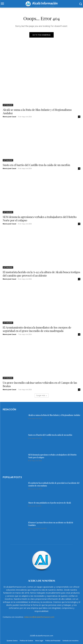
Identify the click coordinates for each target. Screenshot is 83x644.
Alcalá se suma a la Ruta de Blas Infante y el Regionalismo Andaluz (37, 111)
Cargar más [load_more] (42, 395)
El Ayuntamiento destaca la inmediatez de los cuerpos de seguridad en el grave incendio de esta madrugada (37, 329)
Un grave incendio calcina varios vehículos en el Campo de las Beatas (40, 384)
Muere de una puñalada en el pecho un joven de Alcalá (49, 503)
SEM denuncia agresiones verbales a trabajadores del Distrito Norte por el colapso (40, 218)
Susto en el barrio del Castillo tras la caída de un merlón (36, 165)
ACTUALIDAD (8, 105)
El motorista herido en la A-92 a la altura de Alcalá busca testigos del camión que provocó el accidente (41, 274)
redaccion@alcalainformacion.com (39, 617)
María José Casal (9, 117)
